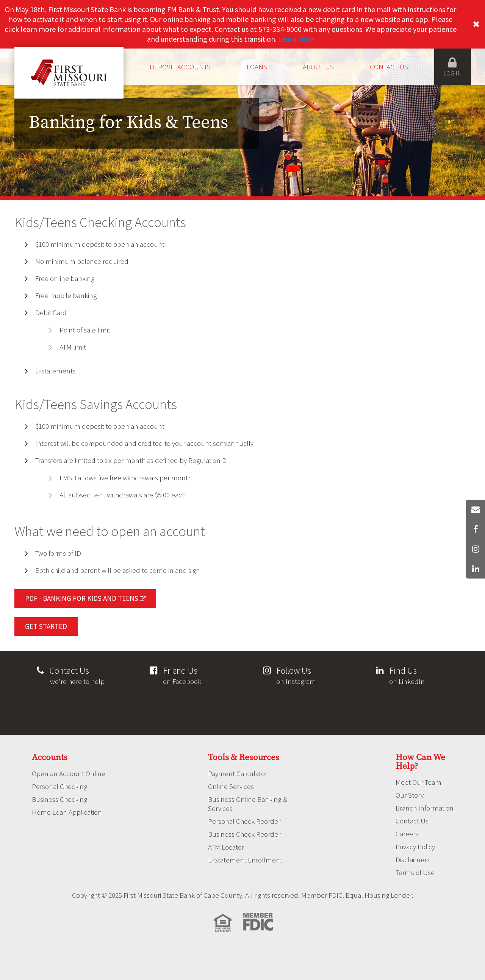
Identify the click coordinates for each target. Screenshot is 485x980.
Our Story (410, 795)
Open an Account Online (69, 773)
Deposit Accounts (180, 67)
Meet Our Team (419, 782)
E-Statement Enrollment (245, 860)
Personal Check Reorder (244, 821)
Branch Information (425, 808)
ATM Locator (226, 847)
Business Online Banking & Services (248, 804)
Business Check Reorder (244, 834)
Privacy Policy (415, 847)
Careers (407, 834)
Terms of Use (415, 872)
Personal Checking (59, 786)
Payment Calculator (238, 773)
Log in (453, 67)
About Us (318, 67)
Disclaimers (413, 859)
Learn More (296, 39)
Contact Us (389, 67)
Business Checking (59, 799)
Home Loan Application (67, 812)
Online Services (231, 786)
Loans (257, 67)
